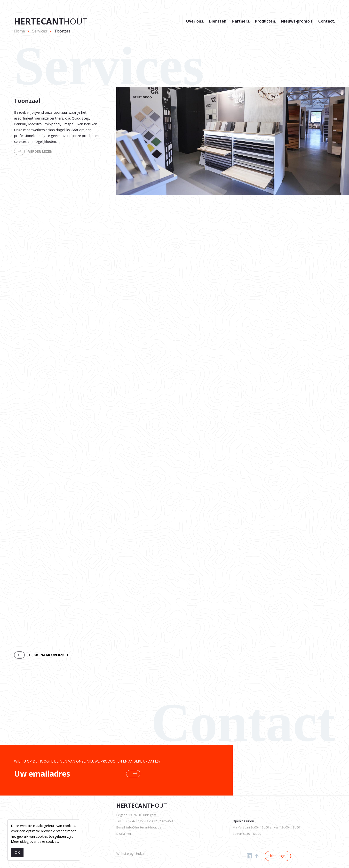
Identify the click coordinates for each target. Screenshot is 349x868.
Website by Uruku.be (132, 854)
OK (17, 852)
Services (40, 31)
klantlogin (278, 856)
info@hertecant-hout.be (144, 827)
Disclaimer (124, 834)
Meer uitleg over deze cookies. (35, 841)
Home (20, 31)
